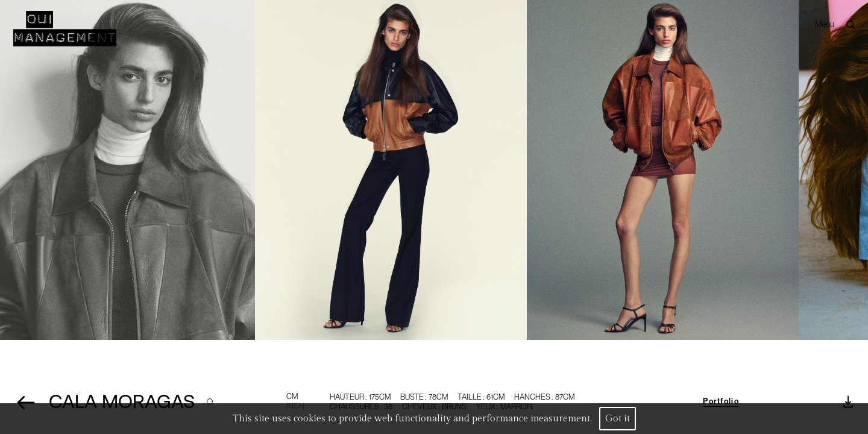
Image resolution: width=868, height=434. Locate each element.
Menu (825, 24)
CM (292, 396)
